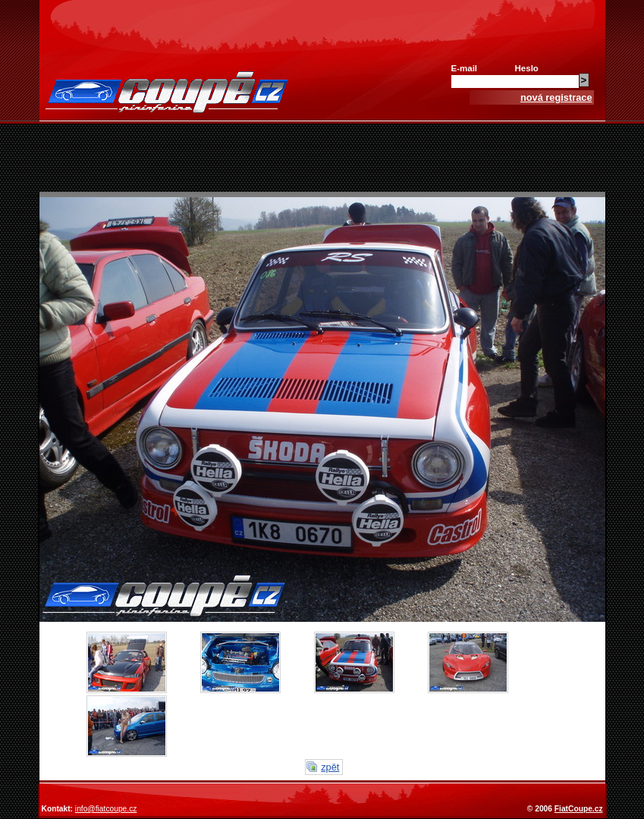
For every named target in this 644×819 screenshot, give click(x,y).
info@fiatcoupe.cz (106, 809)
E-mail (465, 68)
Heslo (527, 68)
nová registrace (556, 97)
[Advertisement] (322, 158)
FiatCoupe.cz (579, 809)
